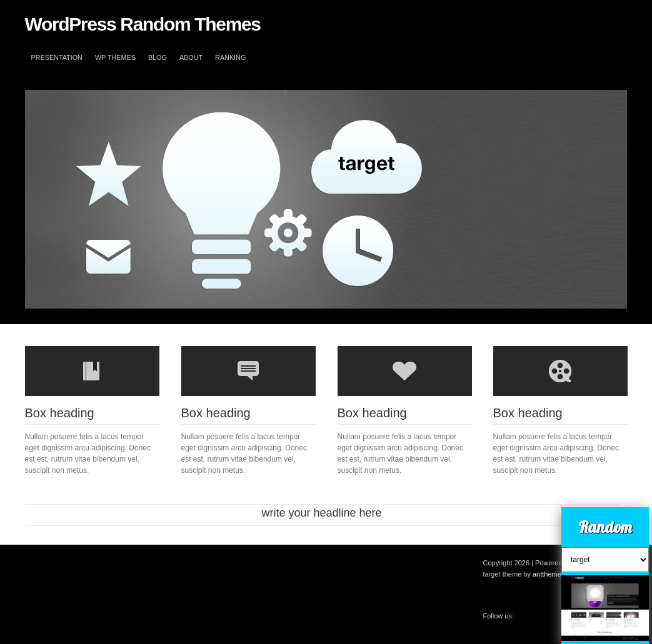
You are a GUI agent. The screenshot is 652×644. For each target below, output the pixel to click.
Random (605, 527)
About (191, 57)
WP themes (115, 57)
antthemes (549, 574)
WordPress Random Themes (143, 24)
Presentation (57, 57)
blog (158, 57)
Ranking (230, 57)
